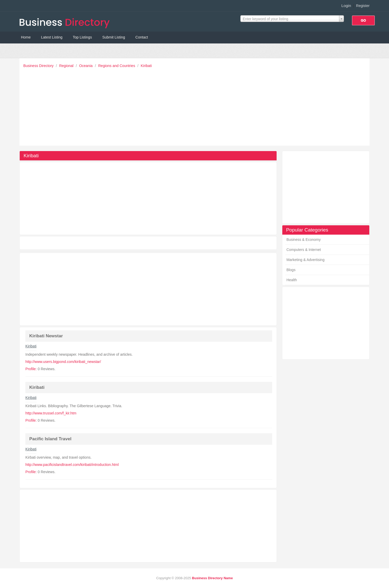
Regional (67, 66)
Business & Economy (304, 240)
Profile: (31, 369)
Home (26, 37)
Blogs (291, 270)
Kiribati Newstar (46, 336)
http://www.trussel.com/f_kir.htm (51, 413)
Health (292, 280)
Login (346, 6)
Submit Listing (114, 37)
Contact (142, 37)
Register (363, 6)
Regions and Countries (117, 66)
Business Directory (39, 66)
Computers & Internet (304, 250)
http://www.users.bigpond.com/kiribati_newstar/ (63, 362)
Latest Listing (52, 37)
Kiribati (146, 66)
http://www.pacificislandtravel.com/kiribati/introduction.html (72, 465)
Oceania (86, 66)
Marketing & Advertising (305, 260)
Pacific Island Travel (50, 439)
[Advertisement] (196, 106)
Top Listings (82, 37)
